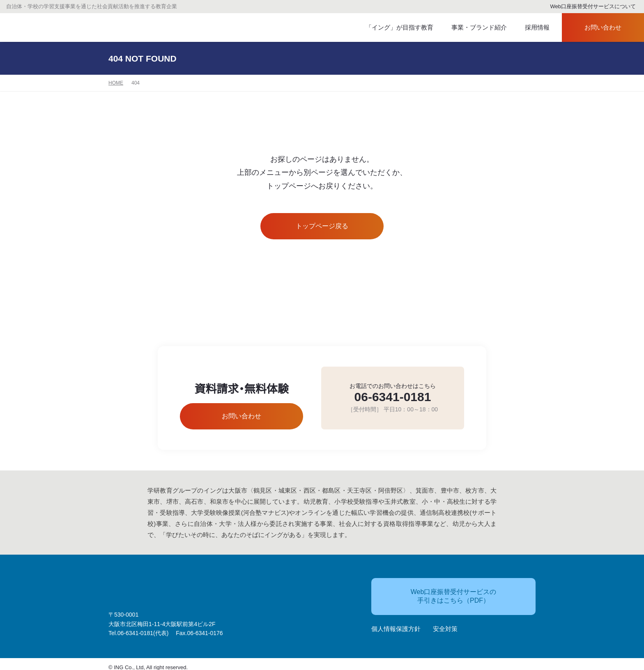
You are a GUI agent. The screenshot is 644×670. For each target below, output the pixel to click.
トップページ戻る (322, 226)
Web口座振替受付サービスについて (590, 7)
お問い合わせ (596, 28)
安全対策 (445, 625)
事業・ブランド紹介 (472, 28)
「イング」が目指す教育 (396, 28)
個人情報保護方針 (396, 625)
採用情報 (532, 28)
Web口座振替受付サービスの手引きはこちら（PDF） (439, 592)
